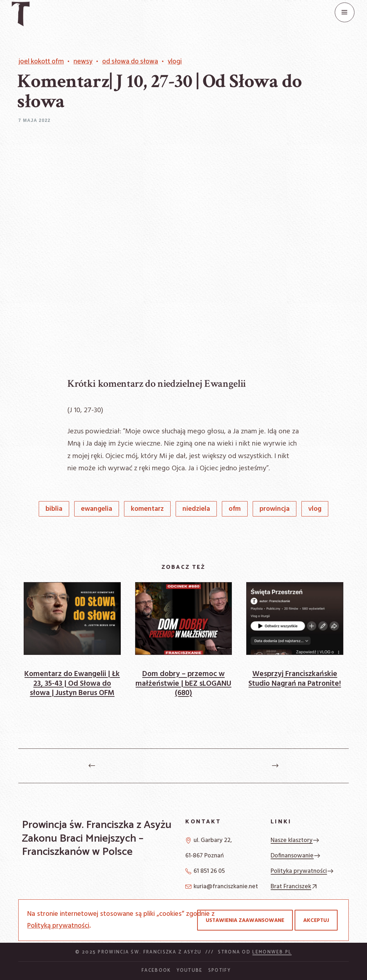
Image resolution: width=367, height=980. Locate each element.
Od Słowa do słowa (130, 62)
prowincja (275, 509)
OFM (235, 509)
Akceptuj (316, 920)
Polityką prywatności (58, 926)
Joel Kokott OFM (41, 62)
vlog (315, 509)
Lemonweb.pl (272, 952)
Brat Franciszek (294, 887)
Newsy (83, 62)
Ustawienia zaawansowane (245, 920)
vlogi (175, 62)
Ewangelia (97, 509)
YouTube (190, 971)
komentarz (147, 509)
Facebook (156, 971)
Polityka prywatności (302, 871)
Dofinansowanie (296, 856)
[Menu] (345, 12)
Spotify (220, 971)
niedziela (196, 509)
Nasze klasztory (295, 840)
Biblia (54, 509)
